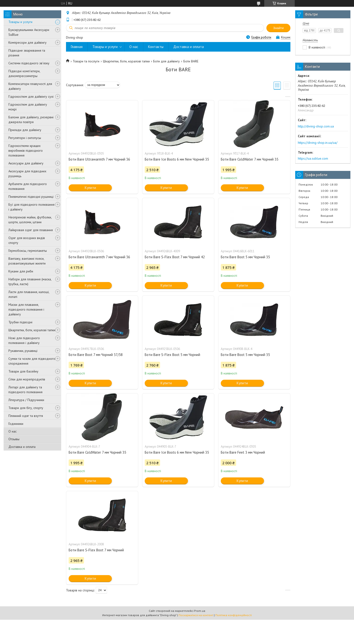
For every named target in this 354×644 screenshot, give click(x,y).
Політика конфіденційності (234, 615)
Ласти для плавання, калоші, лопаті (29, 294)
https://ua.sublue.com (313, 158)
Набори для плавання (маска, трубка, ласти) (30, 282)
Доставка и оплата (22, 447)
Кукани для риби (21, 271)
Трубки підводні (20, 322)
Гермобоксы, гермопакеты (28, 251)
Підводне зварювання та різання (27, 53)
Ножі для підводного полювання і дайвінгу (24, 340)
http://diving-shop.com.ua (316, 126)
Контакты (156, 47)
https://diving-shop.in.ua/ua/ (318, 143)
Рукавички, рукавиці (23, 351)
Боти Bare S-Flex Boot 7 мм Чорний (96, 550)
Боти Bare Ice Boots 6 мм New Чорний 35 (177, 159)
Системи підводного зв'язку (29, 63)
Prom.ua (200, 611)
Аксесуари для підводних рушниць (27, 174)
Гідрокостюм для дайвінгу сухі (31, 96)
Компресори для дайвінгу (27, 42)
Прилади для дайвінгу (25, 130)
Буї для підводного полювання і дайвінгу (31, 207)
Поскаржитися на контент (196, 615)
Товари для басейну (23, 371)
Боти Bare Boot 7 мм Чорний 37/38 (96, 355)
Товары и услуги (20, 22)
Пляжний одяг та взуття (26, 416)
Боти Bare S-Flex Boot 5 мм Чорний (172, 355)
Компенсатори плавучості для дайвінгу (30, 86)
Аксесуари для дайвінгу (26, 163)
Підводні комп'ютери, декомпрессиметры (24, 73)
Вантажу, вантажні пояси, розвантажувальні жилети (27, 261)
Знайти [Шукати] (278, 28)
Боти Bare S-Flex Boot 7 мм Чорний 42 (175, 257)
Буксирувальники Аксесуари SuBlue (29, 32)
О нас (12, 431)
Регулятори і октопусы (25, 138)
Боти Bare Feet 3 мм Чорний (243, 452)
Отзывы (14, 439)
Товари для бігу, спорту (26, 408)
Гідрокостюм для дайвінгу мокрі (28, 107)
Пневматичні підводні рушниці (31, 197)
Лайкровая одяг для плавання (31, 230)
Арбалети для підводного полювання (28, 186)
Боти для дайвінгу (166, 61)
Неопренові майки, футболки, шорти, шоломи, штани (30, 220)
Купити (90, 188)
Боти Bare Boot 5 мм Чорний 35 (245, 257)
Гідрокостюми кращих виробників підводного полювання (26, 150)
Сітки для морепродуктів (27, 379)
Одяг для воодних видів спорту (27, 240)
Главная (77, 47)
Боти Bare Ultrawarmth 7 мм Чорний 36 (99, 159)
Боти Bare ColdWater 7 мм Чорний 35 (250, 159)
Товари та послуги (86, 61)
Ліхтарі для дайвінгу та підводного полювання (25, 390)
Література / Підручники (26, 400)
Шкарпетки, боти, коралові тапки (32, 330)
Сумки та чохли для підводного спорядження (32, 361)
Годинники (16, 424)
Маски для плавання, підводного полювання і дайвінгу (26, 309)
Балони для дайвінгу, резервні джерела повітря (31, 120)
